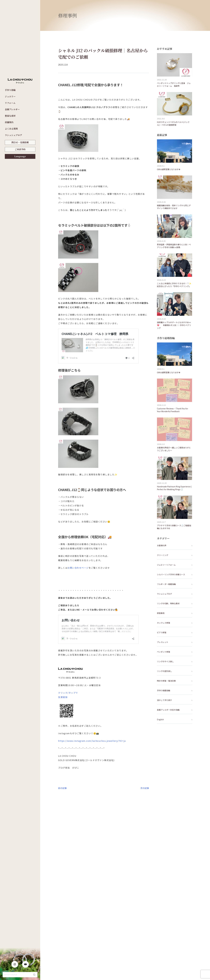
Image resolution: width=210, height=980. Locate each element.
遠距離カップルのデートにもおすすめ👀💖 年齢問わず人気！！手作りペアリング (174, 325)
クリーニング (163, 555)
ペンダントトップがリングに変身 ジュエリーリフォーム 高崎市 (174, 85)
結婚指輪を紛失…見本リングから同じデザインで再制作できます (174, 207)
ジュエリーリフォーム (166, 565)
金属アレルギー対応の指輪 (168, 710)
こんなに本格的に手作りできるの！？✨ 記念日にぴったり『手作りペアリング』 (175, 285)
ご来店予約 (20, 149)
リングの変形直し (164, 671)
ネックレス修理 (164, 623)
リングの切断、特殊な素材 (168, 603)
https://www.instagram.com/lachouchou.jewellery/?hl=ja (92, 741)
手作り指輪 (10, 90)
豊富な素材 (10, 116)
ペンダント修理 (164, 652)
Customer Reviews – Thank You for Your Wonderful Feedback (172, 410)
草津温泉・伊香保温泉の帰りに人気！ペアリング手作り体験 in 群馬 (174, 246)
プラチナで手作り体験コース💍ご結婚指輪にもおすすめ (174, 527)
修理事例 (161, 613)
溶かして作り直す (164, 700)
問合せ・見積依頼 (20, 142)
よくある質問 (11, 129)
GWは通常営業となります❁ (169, 169)
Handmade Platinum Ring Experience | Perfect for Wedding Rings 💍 (174, 488)
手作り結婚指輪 (164, 690)
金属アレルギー (12, 109)
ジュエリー (10, 96)
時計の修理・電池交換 (166, 681)
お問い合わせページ (78, 568)
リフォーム (10, 103)
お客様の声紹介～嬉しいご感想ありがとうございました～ (174, 449)
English (160, 719)
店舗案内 (9, 122)
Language (20, 156)
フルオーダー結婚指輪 (166, 584)
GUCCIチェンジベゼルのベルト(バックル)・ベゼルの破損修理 (173, 123)
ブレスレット (163, 642)
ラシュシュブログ (13, 135)
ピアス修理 (162, 632)
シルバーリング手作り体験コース (171, 574)
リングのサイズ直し (165, 661)
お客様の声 (162, 545)
